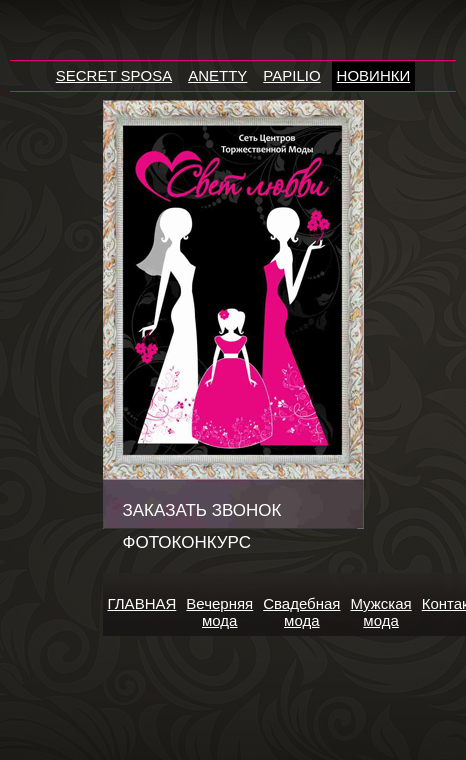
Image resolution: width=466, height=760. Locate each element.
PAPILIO (291, 75)
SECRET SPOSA (114, 75)
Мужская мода (380, 612)
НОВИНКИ (374, 75)
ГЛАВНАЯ (142, 603)
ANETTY (217, 75)
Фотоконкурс (187, 542)
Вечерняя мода (219, 612)
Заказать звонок (202, 510)
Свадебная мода (301, 612)
